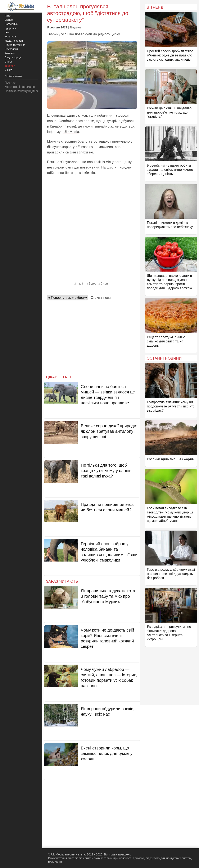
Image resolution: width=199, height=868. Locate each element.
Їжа (7, 32)
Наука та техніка (15, 45)
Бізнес (9, 20)
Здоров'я (10, 28)
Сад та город (13, 57)
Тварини (75, 27)
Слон (104, 283)
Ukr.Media (71, 132)
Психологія (12, 49)
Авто (8, 16)
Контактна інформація (20, 87)
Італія (81, 283)
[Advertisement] (92, 336)
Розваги (10, 53)
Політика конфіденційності (23, 91)
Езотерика (11, 24)
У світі (8, 70)
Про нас (10, 83)
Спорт (8, 62)
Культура (10, 36)
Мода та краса (14, 41)
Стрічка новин (101, 298)
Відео (92, 283)
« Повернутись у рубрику (67, 298)
